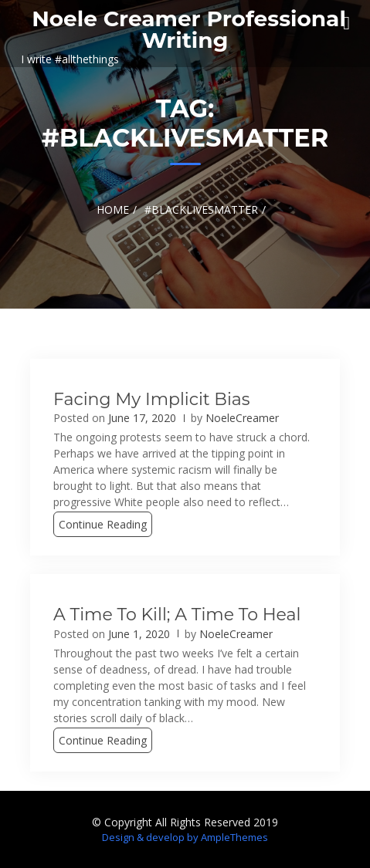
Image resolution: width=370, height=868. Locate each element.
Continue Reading (103, 524)
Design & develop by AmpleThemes (185, 837)
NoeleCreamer (242, 418)
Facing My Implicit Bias (152, 399)
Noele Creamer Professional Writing (189, 29)
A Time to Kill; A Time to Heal (177, 615)
